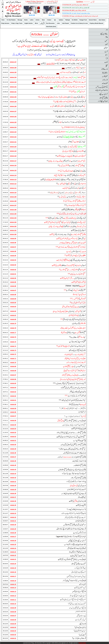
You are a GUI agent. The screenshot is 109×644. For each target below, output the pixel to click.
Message (20, 20)
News (43, 20)
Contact (49, 20)
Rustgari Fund (83, 20)
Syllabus (61, 20)
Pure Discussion (50, 23)
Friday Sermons (5, 23)
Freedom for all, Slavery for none (79, 23)
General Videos (93, 20)
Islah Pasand (66, 23)
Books (26, 20)
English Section (29, 23)
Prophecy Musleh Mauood (96, 23)
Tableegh (68, 20)
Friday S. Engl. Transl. (17, 23)
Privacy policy (82, 643)
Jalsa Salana (102, 20)
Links (58, 23)
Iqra (55, 20)
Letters (32, 20)
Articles (38, 20)
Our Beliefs (75, 20)
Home (3, 20)
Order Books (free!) (51, 27)
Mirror (36, 23)
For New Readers (11, 20)
